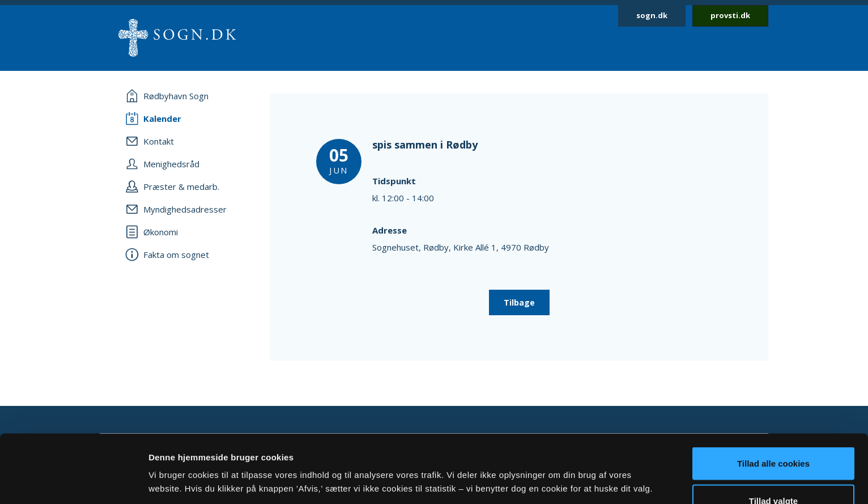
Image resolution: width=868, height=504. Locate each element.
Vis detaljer (589, 461)
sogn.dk (652, 15)
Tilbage (519, 302)
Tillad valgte (773, 437)
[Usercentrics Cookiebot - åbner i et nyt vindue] (73, 482)
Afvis (774, 474)
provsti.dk (730, 15)
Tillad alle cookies (773, 399)
